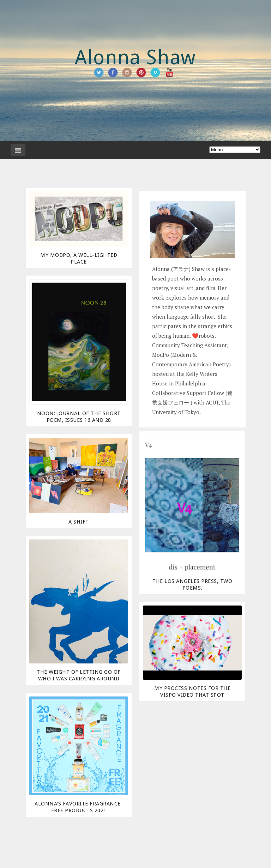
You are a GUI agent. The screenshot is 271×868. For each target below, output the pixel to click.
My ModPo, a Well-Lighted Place (79, 258)
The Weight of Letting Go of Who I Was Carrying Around (79, 675)
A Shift (79, 522)
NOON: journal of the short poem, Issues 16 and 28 (79, 417)
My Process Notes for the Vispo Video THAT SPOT (192, 692)
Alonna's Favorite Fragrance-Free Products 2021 (79, 807)
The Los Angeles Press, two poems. (192, 584)
